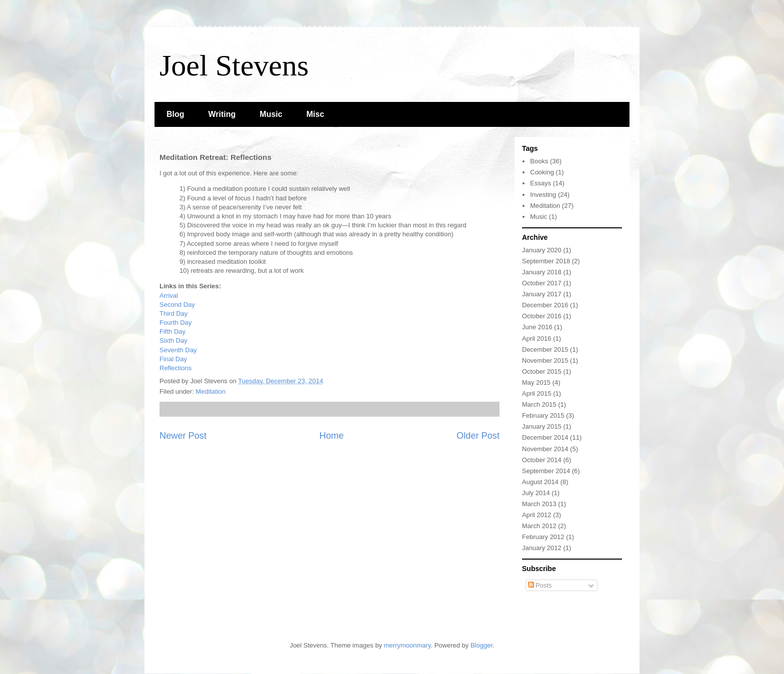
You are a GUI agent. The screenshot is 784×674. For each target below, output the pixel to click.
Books (539, 161)
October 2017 (542, 283)
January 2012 (542, 548)
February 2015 (543, 415)
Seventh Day (178, 350)
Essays (540, 183)
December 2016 (545, 305)
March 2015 (539, 404)
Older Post (478, 436)
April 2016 (537, 338)
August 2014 (540, 482)
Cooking (542, 172)
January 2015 (542, 426)
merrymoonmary (407, 645)
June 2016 (537, 327)
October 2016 (542, 316)
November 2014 (545, 449)
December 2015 (545, 349)
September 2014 (546, 471)
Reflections (175, 368)
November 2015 (545, 360)
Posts (540, 585)
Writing (222, 114)
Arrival (169, 296)
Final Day (173, 359)
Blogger (481, 645)
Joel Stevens (234, 65)
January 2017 (542, 294)
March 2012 (539, 526)
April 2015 (537, 393)
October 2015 (542, 371)
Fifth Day (172, 332)
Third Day (173, 314)
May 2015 (536, 382)
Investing (543, 195)
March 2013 (539, 504)
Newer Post (183, 436)
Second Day (177, 305)
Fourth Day (175, 323)
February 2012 (543, 537)
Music (271, 114)
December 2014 (545, 437)
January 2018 (542, 272)
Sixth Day (173, 340)
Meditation (210, 391)
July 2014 (536, 493)
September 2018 (546, 261)
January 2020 (542, 250)
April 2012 (537, 515)
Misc (315, 114)
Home (332, 436)
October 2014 (542, 460)
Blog (175, 114)
